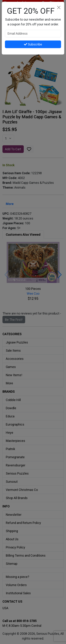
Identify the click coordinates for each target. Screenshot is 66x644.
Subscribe (33, 44)
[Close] (59, 7)
